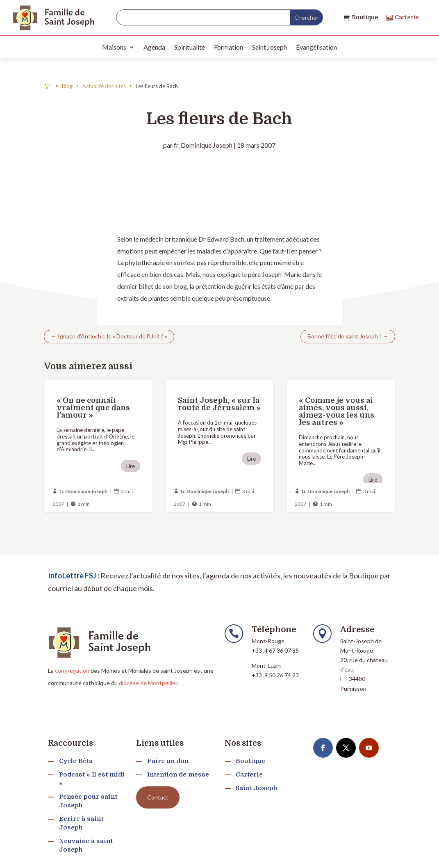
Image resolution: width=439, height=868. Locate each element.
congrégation (72, 670)
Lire (131, 466)
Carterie (407, 17)
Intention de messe (178, 774)
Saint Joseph (270, 47)
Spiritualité (190, 47)
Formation (229, 47)
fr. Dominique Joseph (203, 145)
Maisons (114, 47)
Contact (158, 797)
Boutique (365, 17)
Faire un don (168, 761)
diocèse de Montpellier (148, 683)
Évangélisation (316, 47)
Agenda (154, 47)
